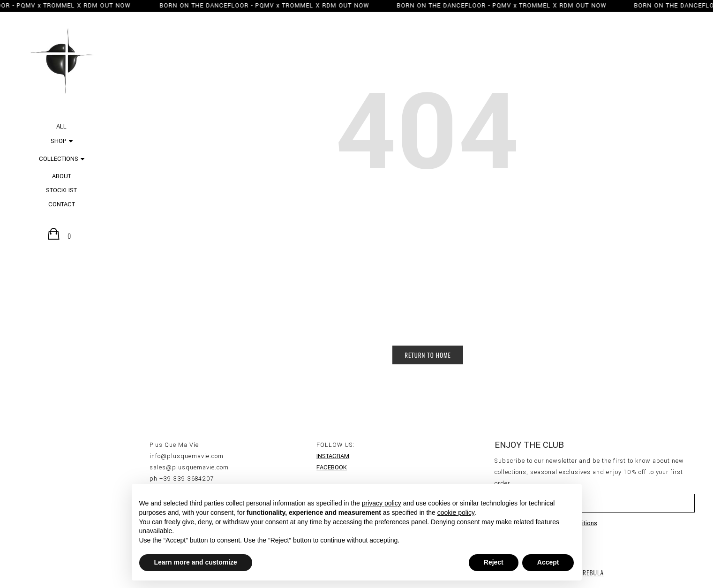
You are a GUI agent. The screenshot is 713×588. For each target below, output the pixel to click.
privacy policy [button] (382, 503)
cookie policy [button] (456, 513)
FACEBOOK (332, 467)
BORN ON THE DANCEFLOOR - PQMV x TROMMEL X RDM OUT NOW (260, 6)
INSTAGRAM (333, 456)
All (61, 127)
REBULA (593, 572)
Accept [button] (548, 562)
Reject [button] (494, 562)
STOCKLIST (61, 190)
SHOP (59, 141)
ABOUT (62, 176)
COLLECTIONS (59, 159)
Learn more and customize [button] (196, 562)
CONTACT (62, 204)
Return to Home (428, 355)
